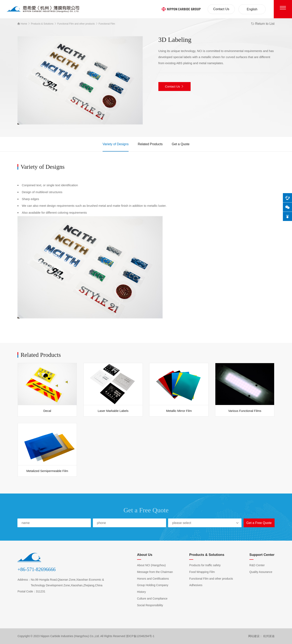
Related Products (150, 144)
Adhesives (196, 585)
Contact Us (221, 9)
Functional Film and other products (76, 24)
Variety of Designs (116, 144)
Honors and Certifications (153, 579)
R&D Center (257, 565)
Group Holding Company (153, 585)
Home (22, 24)
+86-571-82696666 (36, 569)
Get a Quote (181, 144)
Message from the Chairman (155, 572)
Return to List (262, 24)
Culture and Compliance (152, 599)
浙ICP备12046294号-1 (140, 636)
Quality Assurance (261, 572)
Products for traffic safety (205, 565)
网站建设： (255, 636)
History (142, 592)
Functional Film (107, 24)
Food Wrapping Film (202, 572)
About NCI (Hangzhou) (151, 565)
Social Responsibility (150, 605)
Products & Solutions (42, 24)
